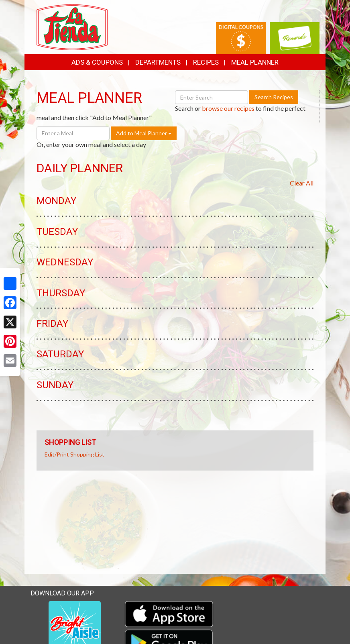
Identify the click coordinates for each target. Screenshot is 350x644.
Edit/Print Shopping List (74, 454)
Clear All (302, 183)
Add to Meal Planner (144, 133)
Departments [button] (158, 62)
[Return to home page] (72, 26)
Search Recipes (274, 97)
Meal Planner (255, 62)
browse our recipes (228, 108)
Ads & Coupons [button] (97, 62)
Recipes (206, 62)
